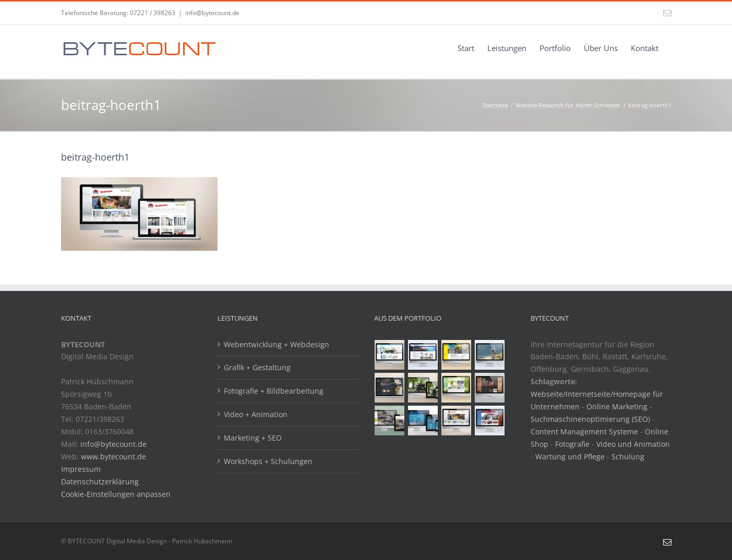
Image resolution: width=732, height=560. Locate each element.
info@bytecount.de (212, 13)
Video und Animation (633, 444)
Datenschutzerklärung (100, 482)
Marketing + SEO (253, 438)
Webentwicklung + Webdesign (277, 344)
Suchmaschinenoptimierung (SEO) (590, 419)
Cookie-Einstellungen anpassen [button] (116, 494)
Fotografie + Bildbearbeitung (274, 391)
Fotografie (572, 444)
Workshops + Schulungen (268, 461)
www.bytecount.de (113, 456)
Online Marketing (617, 406)
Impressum (81, 469)
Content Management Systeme (584, 431)
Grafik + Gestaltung (257, 367)
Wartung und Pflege (570, 456)
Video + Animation (256, 414)
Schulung (628, 456)
